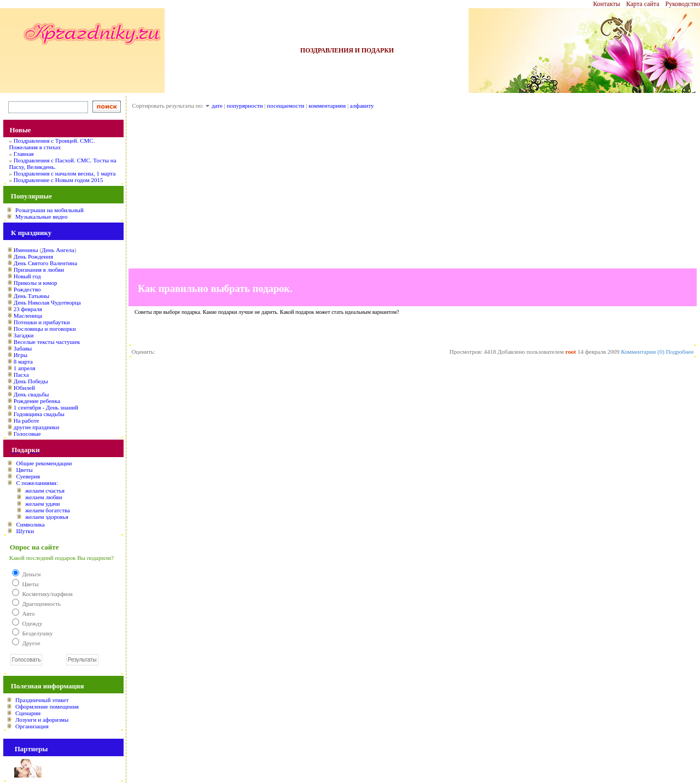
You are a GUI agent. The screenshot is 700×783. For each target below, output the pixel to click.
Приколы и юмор (36, 283)
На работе (27, 420)
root (571, 352)
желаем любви (44, 497)
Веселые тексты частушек (47, 342)
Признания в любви (39, 270)
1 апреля (25, 368)
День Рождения (33, 256)
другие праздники (37, 427)
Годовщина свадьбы (39, 414)
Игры (21, 355)
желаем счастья (45, 490)
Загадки (24, 335)
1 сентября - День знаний (46, 407)
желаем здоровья (47, 517)
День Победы (31, 381)
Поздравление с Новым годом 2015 (59, 180)
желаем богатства (48, 510)
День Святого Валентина (45, 263)
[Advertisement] (413, 192)
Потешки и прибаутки (42, 322)
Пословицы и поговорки (45, 329)
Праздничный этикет (42, 700)
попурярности (245, 106)
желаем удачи (43, 504)
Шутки (25, 531)
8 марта (23, 361)
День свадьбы (31, 394)
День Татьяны (31, 296)
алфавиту (362, 106)
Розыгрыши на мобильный (49, 210)
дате (217, 106)
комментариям (327, 106)
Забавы (23, 348)
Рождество (27, 289)
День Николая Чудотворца (47, 302)
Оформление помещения (47, 706)
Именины (26, 250)
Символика (30, 524)
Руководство (683, 4)
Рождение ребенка (37, 401)
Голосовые (27, 434)
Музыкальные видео (41, 217)
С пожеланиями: (37, 483)
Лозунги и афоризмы (42, 720)
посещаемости (285, 106)
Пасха (21, 375)
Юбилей (24, 388)
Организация (32, 726)
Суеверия (28, 476)
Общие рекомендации (44, 463)
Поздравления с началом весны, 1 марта (65, 173)
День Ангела (58, 250)
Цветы (24, 470)
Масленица (28, 315)
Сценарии (28, 713)
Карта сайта (643, 4)
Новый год (27, 276)
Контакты (606, 4)
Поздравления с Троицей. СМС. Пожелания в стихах (52, 144)
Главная (24, 154)
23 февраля (28, 309)
